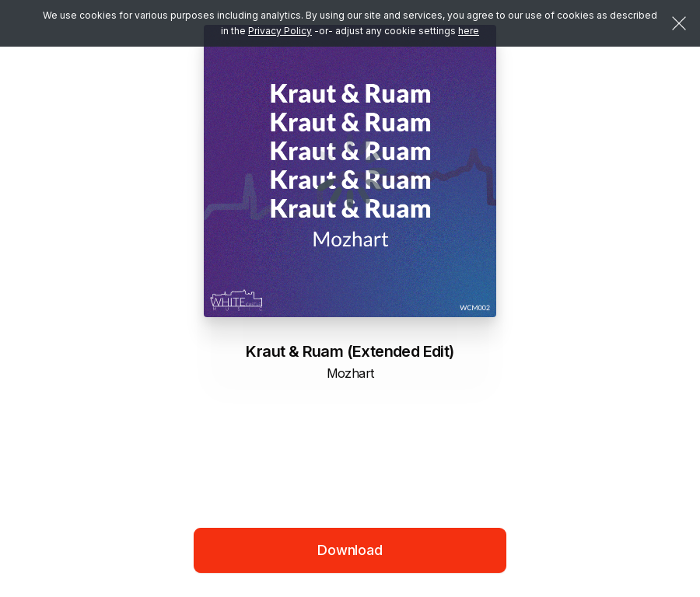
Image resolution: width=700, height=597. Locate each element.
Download (350, 550)
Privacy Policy (280, 31)
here (469, 31)
